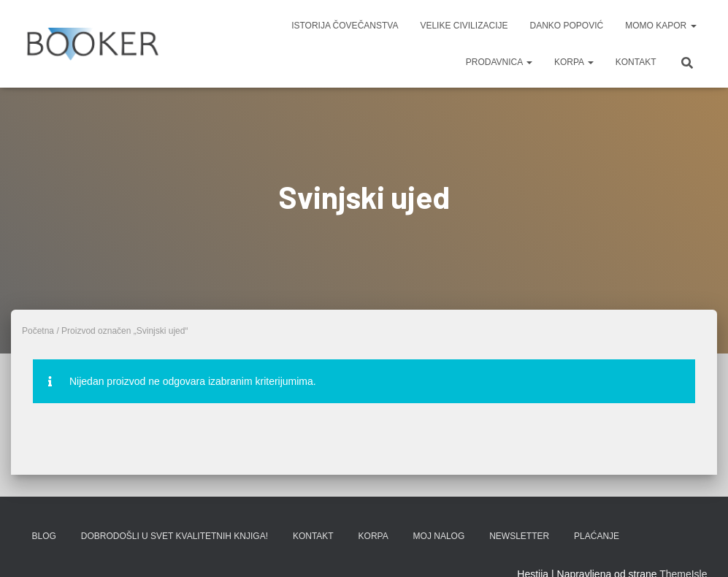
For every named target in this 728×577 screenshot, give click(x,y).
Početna (38, 331)
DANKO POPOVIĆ (566, 26)
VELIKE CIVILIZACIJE (464, 26)
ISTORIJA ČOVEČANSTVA (345, 26)
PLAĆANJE (597, 536)
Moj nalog (439, 536)
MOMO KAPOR (660, 26)
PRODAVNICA (499, 62)
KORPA (574, 62)
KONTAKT (636, 62)
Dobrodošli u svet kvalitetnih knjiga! (175, 536)
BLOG (44, 536)
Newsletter (519, 536)
